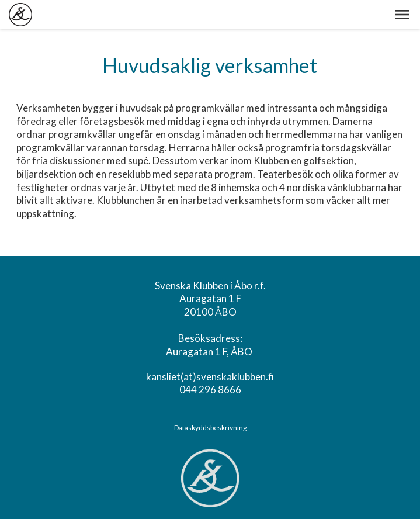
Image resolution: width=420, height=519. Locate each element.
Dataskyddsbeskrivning (210, 428)
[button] (402, 15)
